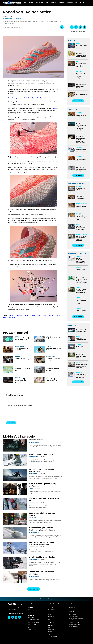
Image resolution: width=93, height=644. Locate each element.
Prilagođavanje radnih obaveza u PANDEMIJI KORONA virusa (82, 301)
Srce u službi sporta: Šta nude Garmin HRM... (81, 115)
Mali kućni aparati (52, 611)
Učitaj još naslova (33, 589)
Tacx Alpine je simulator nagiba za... (22, 349)
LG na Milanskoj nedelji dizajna (80, 197)
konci (27, 315)
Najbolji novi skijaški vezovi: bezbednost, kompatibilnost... (42, 529)
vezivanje (12, 317)
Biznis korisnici (72, 608)
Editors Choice (31, 611)
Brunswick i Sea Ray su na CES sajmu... (82, 331)
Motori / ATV (51, 630)
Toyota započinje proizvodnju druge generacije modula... (21, 380)
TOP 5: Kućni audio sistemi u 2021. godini (81, 86)
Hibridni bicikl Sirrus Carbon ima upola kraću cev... (82, 366)
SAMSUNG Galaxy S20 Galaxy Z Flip (81, 150)
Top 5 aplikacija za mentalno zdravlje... (52, 380)
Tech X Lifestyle (15, 604)
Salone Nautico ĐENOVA (74, 628)
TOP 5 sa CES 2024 (81, 45)
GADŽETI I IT (73, 109)
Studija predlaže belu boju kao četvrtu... (42, 514)
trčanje (58, 315)
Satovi (50, 633)
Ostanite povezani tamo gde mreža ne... (44, 500)
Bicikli (49, 635)
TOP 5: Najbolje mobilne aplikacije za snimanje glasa (81, 55)
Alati (49, 620)
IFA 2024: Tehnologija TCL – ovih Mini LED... (81, 228)
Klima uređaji (51, 609)
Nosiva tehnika (31, 618)
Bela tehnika (51, 608)
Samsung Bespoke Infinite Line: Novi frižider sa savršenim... (81, 238)
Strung (51, 315)
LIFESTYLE (72, 325)
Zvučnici (79, 213)
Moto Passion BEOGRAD (74, 621)
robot (39, 315)
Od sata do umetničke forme (81, 339)
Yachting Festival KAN (73, 626)
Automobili (32, 518)
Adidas (18, 81)
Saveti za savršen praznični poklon (81, 311)
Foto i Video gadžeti (33, 621)
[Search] (62, 27)
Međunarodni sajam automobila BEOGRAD (76, 619)
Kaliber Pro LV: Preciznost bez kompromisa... (42, 470)
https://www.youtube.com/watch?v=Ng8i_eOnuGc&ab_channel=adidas (30, 98)
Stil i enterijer (51, 616)
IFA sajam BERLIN (72, 615)
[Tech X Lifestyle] (12, 3)
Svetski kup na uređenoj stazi (42, 454)
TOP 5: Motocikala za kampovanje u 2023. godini (81, 65)
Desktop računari (32, 624)
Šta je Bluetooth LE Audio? (54, 338)
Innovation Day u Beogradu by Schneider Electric (81, 291)
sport (45, 315)
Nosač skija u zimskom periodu (53, 369)
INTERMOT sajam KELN (74, 623)
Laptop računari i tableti (34, 623)
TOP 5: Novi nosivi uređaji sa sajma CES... (81, 159)
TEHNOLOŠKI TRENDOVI (77, 254)
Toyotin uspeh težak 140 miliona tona (81, 356)
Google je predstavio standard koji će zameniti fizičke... (81, 260)
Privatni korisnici (72, 606)
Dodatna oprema (32, 630)
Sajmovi (79, 44)
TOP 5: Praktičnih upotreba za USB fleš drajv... (81, 169)
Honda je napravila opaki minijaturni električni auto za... (81, 376)
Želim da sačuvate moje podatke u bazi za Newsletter (20, 405)
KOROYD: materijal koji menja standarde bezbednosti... (42, 543)
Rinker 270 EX (80, 347)
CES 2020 (79, 187)
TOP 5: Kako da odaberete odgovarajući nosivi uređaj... (82, 76)
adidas (11, 315)
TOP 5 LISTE (73, 41)
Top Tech (30, 613)
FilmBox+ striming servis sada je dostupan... (43, 485)
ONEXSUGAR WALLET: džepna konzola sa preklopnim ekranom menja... (81, 140)
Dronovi (30, 626)
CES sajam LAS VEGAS (74, 613)
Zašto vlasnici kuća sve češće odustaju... (42, 573)
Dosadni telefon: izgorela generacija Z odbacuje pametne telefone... (82, 280)
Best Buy (30, 609)
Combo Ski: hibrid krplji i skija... (42, 557)
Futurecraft (19, 315)
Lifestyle (18, 377)
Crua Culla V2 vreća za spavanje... (53, 359)
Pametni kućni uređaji (53, 618)
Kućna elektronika (82, 83)
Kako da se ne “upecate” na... (22, 369)
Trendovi (18, 19)
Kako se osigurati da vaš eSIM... (53, 349)
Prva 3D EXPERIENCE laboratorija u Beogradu (22, 359)
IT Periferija (31, 628)
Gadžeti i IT (79, 72)
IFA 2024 (78, 225)
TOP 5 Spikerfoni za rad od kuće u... (82, 95)
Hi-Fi (49, 613)
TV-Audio (50, 606)
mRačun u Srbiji (80, 270)
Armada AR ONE (36, 440)
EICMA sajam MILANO (73, 616)
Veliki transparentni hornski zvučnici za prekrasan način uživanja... (82, 217)
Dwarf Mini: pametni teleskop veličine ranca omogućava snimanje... (81, 127)
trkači (5, 317)
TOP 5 (48, 377)
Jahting (79, 345)
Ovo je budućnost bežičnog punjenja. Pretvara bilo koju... (81, 207)
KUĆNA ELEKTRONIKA (77, 184)
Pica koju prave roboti (80, 189)
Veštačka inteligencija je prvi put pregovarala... (22, 339)
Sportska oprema (8, 19)
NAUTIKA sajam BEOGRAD (75, 624)
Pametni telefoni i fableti (34, 619)
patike (33, 315)
